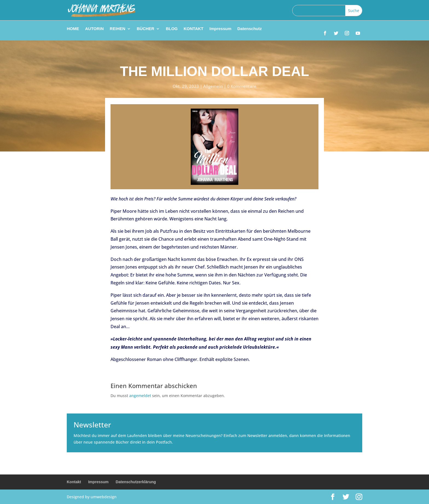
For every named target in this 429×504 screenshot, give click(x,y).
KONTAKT (193, 29)
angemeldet (140, 396)
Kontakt (74, 482)
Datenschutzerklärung (136, 482)
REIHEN (118, 29)
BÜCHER (146, 29)
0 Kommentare (242, 86)
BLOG (172, 29)
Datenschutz (250, 29)
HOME (73, 29)
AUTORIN (94, 29)
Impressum (220, 29)
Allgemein (213, 86)
